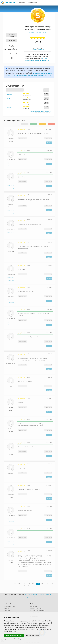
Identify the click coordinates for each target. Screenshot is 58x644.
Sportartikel (42, 32)
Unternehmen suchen (32, 3)
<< (7, 584)
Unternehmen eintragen (36, 608)
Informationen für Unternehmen (38, 610)
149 (28, 586)
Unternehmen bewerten (12, 35)
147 (52, 584)
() (48, 138)
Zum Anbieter (12, 40)
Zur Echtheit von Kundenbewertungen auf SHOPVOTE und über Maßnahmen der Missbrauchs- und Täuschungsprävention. (29, 74)
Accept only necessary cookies (14, 635)
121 (25, 124)
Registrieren (7, 610)
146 (47, 584)
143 (33, 584)
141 (24, 584)
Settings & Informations (32, 635)
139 (15, 584)
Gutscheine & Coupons (10, 606)
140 (19, 584)
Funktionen (22, 3)
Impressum (7, 639)
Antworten (49, 143)
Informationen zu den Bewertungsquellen (40, 111)
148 (24, 586)
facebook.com (10, 103)
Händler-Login (34, 606)
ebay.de (8, 99)
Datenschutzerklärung (16, 639)
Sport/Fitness (34, 32)
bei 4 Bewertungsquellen (38, 50)
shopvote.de (9, 94)
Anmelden (7, 608)
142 (29, 584)
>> (36, 586)
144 (38, 584)
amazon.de (9, 107)
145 (42, 584)
